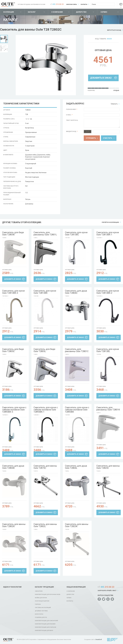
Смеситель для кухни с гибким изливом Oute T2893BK (77, 410)
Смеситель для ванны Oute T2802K (14, 525)
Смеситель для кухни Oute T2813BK (45, 292)
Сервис (104, 12)
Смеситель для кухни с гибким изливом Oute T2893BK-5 (14, 410)
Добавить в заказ (101, 78)
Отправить (91, 138)
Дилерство (81, 12)
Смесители (39, 591)
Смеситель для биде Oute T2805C (13, 350)
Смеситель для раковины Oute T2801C (77, 350)
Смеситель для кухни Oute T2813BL (108, 350)
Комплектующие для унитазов (45, 627)
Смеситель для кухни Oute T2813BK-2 (108, 292)
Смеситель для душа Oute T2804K (13, 467)
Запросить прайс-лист (107, 591)
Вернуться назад (114, 30)
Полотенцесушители (42, 601)
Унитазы (38, 604)
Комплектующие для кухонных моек (48, 594)
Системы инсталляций (43, 608)
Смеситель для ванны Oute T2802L (45, 525)
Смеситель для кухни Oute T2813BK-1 (108, 233)
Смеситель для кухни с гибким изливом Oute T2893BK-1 (46, 410)
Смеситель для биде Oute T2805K (13, 233)
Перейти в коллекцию (110, 222)
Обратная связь (72, 4)
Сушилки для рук (41, 617)
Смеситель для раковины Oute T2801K (108, 409)
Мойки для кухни (41, 598)
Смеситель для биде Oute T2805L (44, 350)
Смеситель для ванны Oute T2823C (108, 467)
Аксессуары (39, 614)
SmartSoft (99, 639)
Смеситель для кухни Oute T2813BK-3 (13, 292)
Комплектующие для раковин (45, 624)
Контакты (84, 4)
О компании (57, 12)
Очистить (108, 138)
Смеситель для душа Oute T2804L (76, 467)
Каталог (32, 12)
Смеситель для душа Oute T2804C (76, 292)
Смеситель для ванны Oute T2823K (77, 525)
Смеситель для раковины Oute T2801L (45, 233)
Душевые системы (41, 611)
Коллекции (9, 12)
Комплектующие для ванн (44, 631)
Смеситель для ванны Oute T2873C (45, 467)
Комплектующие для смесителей (46, 621)
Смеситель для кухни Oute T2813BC (76, 233)
